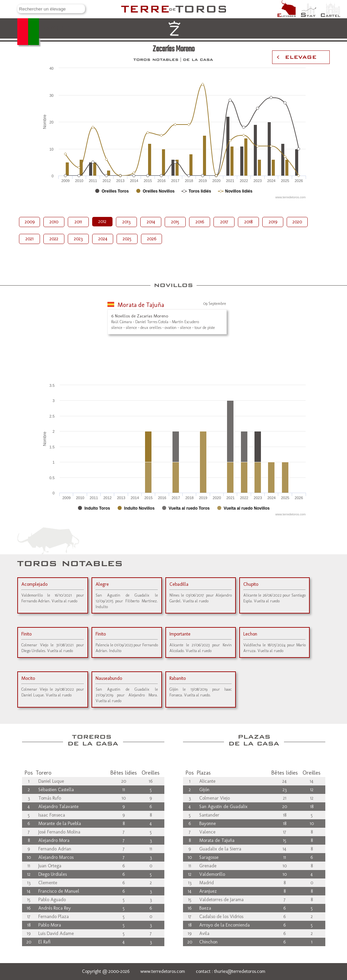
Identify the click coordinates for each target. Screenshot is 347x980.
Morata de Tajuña (141, 305)
